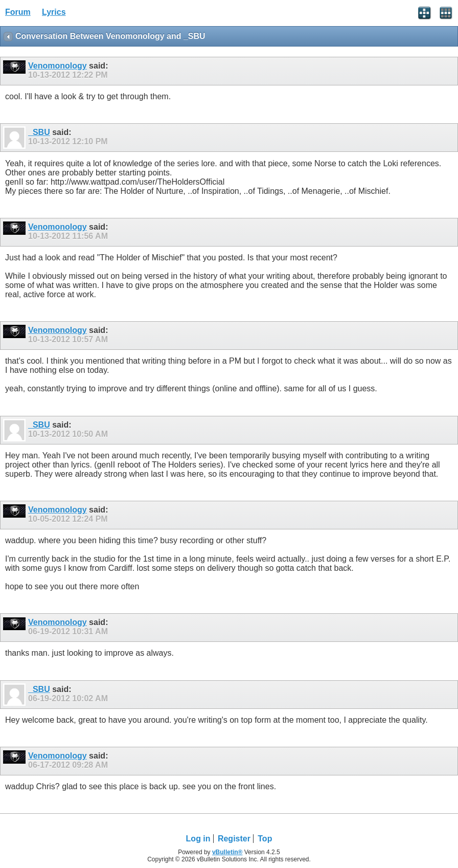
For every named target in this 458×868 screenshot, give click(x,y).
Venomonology (58, 66)
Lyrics (54, 12)
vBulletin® (227, 852)
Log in (198, 839)
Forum (18, 12)
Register (234, 839)
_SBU (39, 132)
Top (265, 839)
